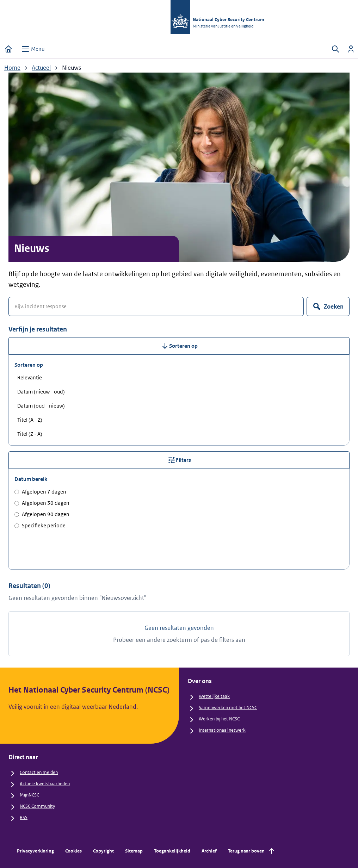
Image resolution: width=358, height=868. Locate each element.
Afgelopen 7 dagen (40, 492)
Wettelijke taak (214, 696)
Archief (209, 851)
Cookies (73, 851)
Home (12, 68)
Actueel (41, 68)
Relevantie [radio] (30, 377)
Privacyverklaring (35, 851)
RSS (24, 817)
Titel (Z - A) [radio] (30, 434)
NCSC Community (37, 806)
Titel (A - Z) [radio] (30, 420)
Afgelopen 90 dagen (42, 514)
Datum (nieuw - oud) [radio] (41, 392)
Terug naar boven (252, 851)
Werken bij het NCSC (219, 719)
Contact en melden (39, 772)
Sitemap (134, 851)
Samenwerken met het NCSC (228, 708)
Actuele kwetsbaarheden (45, 784)
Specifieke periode (40, 525)
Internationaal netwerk (222, 730)
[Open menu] (33, 49)
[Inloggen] (351, 49)
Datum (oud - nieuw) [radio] (41, 406)
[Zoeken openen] (335, 49)
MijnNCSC (29, 795)
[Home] (8, 49)
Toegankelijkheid (172, 851)
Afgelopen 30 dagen (42, 503)
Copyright (103, 851)
